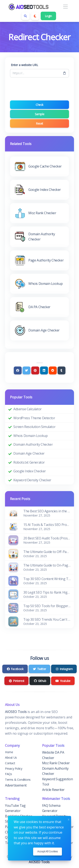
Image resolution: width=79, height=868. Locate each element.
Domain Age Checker (29, 453)
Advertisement (16, 785)
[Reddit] (53, 370)
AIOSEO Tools (39, 862)
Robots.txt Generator (29, 462)
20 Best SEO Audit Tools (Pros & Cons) (47, 538)
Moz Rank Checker (56, 763)
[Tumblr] (61, 370)
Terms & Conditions (18, 780)
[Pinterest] (35, 370)
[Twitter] (26, 370)
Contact (10, 763)
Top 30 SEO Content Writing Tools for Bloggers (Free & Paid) (47, 579)
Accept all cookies (48, 851)
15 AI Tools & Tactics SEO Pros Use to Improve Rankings (47, 525)
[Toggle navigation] (65, 7)
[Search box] (25, 16)
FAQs (8, 774)
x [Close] (69, 819)
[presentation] (42, 89)
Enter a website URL (24, 65)
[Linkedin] (44, 370)
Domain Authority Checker (33, 444)
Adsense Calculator (28, 409)
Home (9, 752)
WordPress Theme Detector (34, 418)
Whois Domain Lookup (30, 436)
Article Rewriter (53, 790)
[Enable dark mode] (35, 16)
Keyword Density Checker (32, 480)
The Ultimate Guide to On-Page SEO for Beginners (47, 565)
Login (48, 16)
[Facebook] (18, 370)
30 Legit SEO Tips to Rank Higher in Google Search (47, 592)
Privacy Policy (14, 769)
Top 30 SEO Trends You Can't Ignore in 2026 (47, 619)
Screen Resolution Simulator (34, 427)
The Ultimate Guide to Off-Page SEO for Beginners (47, 552)
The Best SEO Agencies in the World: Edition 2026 (47, 511)
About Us (11, 757)
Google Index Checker (30, 471)
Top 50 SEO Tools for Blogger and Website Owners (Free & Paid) (47, 606)
